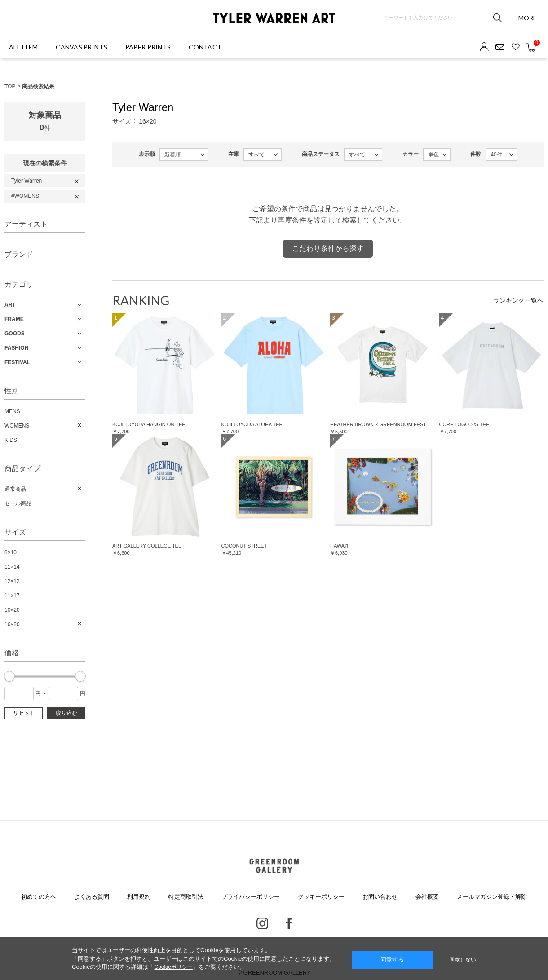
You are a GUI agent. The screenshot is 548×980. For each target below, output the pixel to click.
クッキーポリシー (321, 897)
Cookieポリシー (173, 967)
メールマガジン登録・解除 (492, 897)
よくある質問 (92, 897)
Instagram (262, 923)
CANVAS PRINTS (82, 47)
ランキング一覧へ (518, 300)
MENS (12, 411)
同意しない (463, 960)
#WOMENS (25, 196)
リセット (24, 713)
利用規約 (139, 897)
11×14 (12, 567)
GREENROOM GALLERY (274, 866)
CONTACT (205, 47)
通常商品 (15, 489)
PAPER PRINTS (148, 47)
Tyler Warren (27, 181)
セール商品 (18, 503)
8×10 (11, 552)
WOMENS (17, 426)
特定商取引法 (186, 897)
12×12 (12, 581)
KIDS (11, 440)
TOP (10, 86)
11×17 (12, 596)
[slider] (9, 676)
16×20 (12, 624)
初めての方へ (39, 897)
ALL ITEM (23, 47)
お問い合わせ (380, 897)
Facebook (289, 923)
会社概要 (427, 897)
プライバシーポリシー (251, 897)
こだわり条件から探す (328, 248)
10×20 (12, 610)
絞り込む (66, 713)
